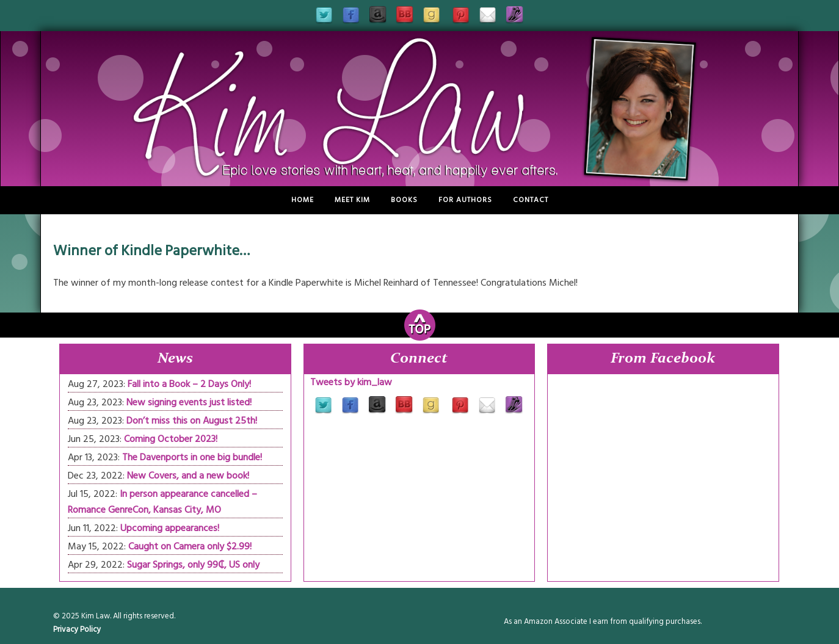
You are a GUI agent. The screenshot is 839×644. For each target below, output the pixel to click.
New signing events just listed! (189, 402)
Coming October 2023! (171, 439)
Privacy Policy (77, 629)
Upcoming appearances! (170, 528)
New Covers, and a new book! (188, 476)
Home (303, 200)
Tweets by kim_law (351, 382)
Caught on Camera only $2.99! (190, 546)
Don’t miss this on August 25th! (192, 421)
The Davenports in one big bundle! (192, 457)
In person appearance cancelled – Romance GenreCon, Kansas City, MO (162, 502)
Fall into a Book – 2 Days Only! (189, 384)
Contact (531, 200)
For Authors (465, 200)
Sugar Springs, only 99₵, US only (193, 565)
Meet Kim (352, 200)
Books (404, 200)
